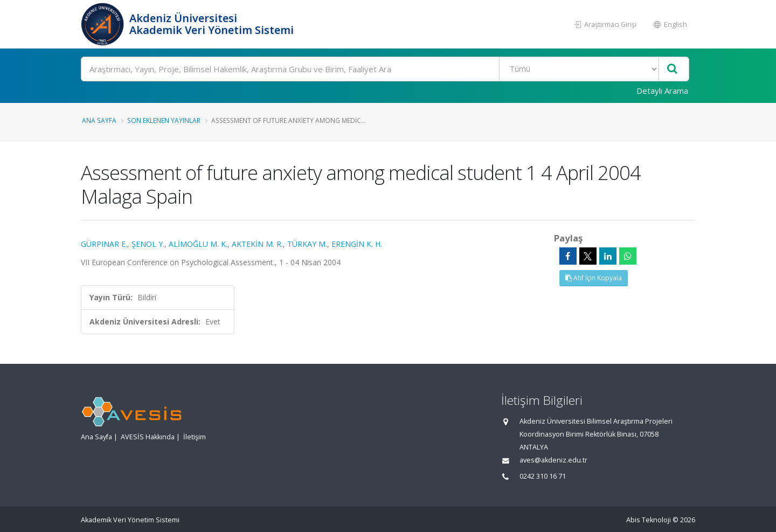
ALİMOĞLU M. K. (198, 244)
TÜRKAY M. (307, 244)
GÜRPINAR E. (104, 244)
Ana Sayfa (99, 120)
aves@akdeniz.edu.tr (553, 460)
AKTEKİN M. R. (257, 244)
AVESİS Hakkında (148, 437)
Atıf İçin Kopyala (594, 278)
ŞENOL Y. (148, 244)
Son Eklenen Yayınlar (164, 120)
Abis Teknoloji (649, 520)
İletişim (195, 437)
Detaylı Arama (662, 91)
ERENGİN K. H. (357, 244)
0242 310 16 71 (543, 476)
